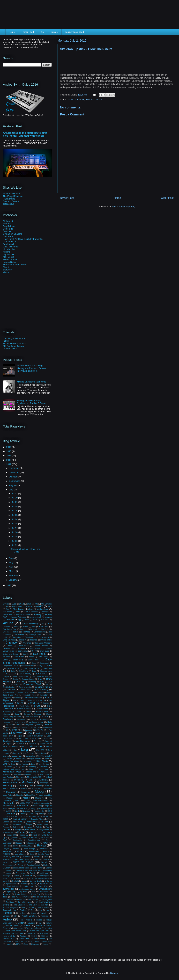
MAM (31, 769)
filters (22, 700)
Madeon (44, 766)
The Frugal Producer (13, 196)
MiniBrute (27, 782)
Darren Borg (18, 660)
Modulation (36, 788)
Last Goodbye (28, 753)
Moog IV (20, 795)
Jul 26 (15, 511)
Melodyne (20, 777)
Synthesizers (45, 889)
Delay (40, 666)
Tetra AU (15, 897)
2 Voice (6, 604)
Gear (17, 714)
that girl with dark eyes (42, 897)
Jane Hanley (8, 736)
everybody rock (29, 695)
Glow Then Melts (76, 100)
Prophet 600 (11, 835)
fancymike (7, 698)
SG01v (37, 859)
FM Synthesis (33, 703)
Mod (5, 788)
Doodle (15, 679)
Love (33, 764)
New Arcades (8, 806)
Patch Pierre (9, 199)
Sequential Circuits (22, 859)
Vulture (49, 923)
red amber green (33, 843)
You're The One (21, 941)
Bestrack (34, 629)
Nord (17, 811)
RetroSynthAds (27, 846)
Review (42, 846)
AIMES (40, 606)
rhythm (16, 849)
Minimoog (8, 786)
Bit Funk (6, 632)
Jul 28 (15, 506)
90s (7, 606)
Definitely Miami (28, 666)
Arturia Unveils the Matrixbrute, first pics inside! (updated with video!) (25, 134)
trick (40, 910)
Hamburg (7, 722)
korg (24, 750)
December (14, 468)
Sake (32, 854)
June (12, 558)
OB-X (50, 811)
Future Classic (42, 712)
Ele (47, 684)
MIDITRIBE (43, 780)
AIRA (50, 606)
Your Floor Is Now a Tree (41, 941)
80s (36, 604)
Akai (8, 609)
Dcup (34, 663)
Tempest (7, 894)
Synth (34, 884)
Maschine (7, 775)
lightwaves (36, 758)
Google (33, 719)
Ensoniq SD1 (23, 692)
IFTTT (14, 730)
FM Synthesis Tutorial (14, 346)
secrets (37, 857)
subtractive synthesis (40, 878)
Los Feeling (23, 764)
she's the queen (23, 862)
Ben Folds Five (10, 629)
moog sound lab (45, 795)
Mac (24, 767)
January (13, 580)
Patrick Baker (9, 262)
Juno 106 (38, 741)
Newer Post (67, 198)
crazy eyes (44, 651)
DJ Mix (14, 674)
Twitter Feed (28, 32)
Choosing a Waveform (14, 338)
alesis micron (42, 609)
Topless (24, 910)
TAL (34, 892)
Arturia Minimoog (30, 624)
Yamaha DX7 (24, 939)
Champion (16, 637)
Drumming (32, 682)
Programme (44, 830)
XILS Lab (45, 936)
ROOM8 (7, 854)
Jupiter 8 (32, 744)
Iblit (7, 730)
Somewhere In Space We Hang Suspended (34, 870)
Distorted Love (46, 671)
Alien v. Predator (31, 612)
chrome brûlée (46, 640)
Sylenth (48, 881)
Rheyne (6, 849)
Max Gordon (8, 777)
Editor (17, 684)
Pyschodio (14, 838)
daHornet (7, 657)
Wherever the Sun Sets (13, 934)
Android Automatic (19, 617)
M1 (17, 767)
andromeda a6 (35, 617)
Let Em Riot (31, 756)
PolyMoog (28, 827)
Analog (37, 614)
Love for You (44, 764)
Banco (26, 627)
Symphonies (11, 884)
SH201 (6, 862)
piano (5, 824)
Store (18, 878)
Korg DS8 (40, 750)
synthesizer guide (27, 889)
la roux (16, 753)
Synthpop (11, 891)
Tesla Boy (36, 894)
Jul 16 (15, 532)
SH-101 (46, 859)
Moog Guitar (8, 795)
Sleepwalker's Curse (21, 868)
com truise (20, 648)
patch (6, 819)
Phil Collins (17, 822)
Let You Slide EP (45, 756)
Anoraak (7, 224)
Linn (47, 759)
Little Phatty (42, 761)
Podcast (6, 827)
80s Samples (47, 604)
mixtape (39, 786)
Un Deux (23, 913)
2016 (9, 447)
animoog (48, 617)
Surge (24, 881)
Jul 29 (15, 502)
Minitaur (21, 786)
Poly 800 (17, 827)
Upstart (33, 913)
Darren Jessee (34, 660)
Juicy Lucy (7, 741)
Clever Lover (23, 646)
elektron (11, 690)
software (9, 870)
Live (5, 764)
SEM (46, 857)
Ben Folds (8, 229)
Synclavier (24, 884)
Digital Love (24, 671)
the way (45, 905)
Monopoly (48, 788)
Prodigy (18, 830)
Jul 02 (15, 545)
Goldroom (8, 719)
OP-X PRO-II (11, 816)
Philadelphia (31, 822)
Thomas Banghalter (11, 908)
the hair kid (21, 900)
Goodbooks (22, 719)
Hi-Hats (19, 725)
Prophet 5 (47, 832)
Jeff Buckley (23, 738)
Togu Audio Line (10, 910)
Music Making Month (41, 801)
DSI (50, 682)
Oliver (49, 814)
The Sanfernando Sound (15, 265)
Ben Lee (7, 231)
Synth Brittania (13, 886)
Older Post (167, 198)
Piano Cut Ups (10, 349)
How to (48, 724)
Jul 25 (15, 515)
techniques (44, 892)
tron (47, 910)
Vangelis (6, 916)
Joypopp (45, 738)
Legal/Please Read (74, 32)
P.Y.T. (23, 816)
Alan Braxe (18, 609)
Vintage (39, 920)
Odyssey (33, 814)
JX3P (5, 746)
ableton (29, 606)
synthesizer (9, 889)
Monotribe (11, 792)
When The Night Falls (39, 931)
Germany (38, 714)
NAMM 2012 (25, 803)
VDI (16, 916)
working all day (9, 936)
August (13, 485)
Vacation (44, 913)
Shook (6, 267)
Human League (21, 727)
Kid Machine (9, 249)
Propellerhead (8, 832)
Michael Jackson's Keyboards (31, 382)
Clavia (10, 646)
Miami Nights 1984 (35, 777)
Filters (6, 341)
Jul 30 (15, 498)
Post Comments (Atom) (124, 207)
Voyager (31, 923)
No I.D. (8, 811)
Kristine (7, 252)
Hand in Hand (19, 722)
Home (12, 32)
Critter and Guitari (11, 654)
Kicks (24, 746)
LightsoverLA (21, 759)
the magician (47, 900)
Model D (13, 788)
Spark (33, 873)
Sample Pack (43, 854)
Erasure (41, 692)
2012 (9, 464)
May (11, 563)
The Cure (9, 900)
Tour (33, 910)
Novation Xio (39, 811)
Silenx (20, 865)
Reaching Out (34, 840)
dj (6, 674)
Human (9, 727)
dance (31, 657)
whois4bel (32, 934)
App (20, 620)
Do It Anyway (25, 674)
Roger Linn (8, 851)
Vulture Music (12, 925)
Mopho (26, 798)
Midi (31, 780)
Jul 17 (15, 528)
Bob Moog (26, 632)
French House (42, 709)
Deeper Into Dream (10, 666)
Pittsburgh (17, 824)
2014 (9, 456)
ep (33, 692)
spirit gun (44, 873)
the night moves (24, 902)
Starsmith (8, 270)
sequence (7, 859)
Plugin (28, 824)
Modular (24, 788)
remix (46, 843)
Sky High (6, 868)
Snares (49, 868)
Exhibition (44, 695)
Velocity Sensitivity (29, 916)
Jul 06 (15, 541)
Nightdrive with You (19, 808)
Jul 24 (15, 519)
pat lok (46, 816)
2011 (9, 585)
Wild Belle (44, 934)
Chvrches (27, 643)
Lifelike (9, 758)
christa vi (23, 640)
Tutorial (7, 913)
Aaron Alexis (17, 606)
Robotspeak (44, 849)
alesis (31, 609)
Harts (50, 722)
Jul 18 (15, 524)
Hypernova (47, 727)
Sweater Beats (36, 881)
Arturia (8, 623)
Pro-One (7, 830)
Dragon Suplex (28, 679)
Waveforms (19, 928)
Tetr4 (47, 894)
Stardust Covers (11, 201)
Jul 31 (15, 493)
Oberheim (10, 814)
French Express (24, 709)
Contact (54, 32)
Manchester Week (12, 772)
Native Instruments (41, 803)
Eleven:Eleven (25, 690)
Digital (13, 671)
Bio (42, 32)
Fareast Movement (32, 698)
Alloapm (45, 612)
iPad (30, 733)
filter (15, 700)
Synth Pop (43, 886)
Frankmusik (9, 244)
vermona (45, 916)
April (12, 567)
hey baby (9, 725)
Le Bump (42, 753)
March (12, 571)
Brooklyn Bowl (35, 635)
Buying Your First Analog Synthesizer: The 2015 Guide (31, 402)
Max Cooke (9, 257)
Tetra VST (26, 897)
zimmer (46, 944)
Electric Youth (25, 687)
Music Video (9, 803)
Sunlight (16, 881)
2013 (9, 460)
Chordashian (30, 637)
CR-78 (34, 651)
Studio (26, 878)
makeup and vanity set (13, 769)
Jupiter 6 (20, 744)
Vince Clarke (26, 920)
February (14, 576)
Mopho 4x (40, 798)
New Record (23, 806)
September (15, 481)
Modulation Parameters (14, 344)
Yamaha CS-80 (9, 939)
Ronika (46, 852)
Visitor (6, 272)
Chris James (44, 637)
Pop (47, 827)
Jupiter (9, 744)
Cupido (26, 654)
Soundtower (21, 873)
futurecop (7, 714)
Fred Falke (24, 706)
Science (27, 857)
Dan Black (8, 236)
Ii (21, 730)
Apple (27, 620)
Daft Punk (39, 654)
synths (24, 891)
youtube (9, 944)
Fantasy (17, 698)
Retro (15, 846)
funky (28, 711)
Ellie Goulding (42, 690)
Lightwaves (8, 254)
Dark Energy (43, 657)
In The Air (39, 730)
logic (13, 764)
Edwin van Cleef (32, 684)
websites (48, 928)
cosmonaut (23, 651)
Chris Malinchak (9, 640)
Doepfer (6, 677)
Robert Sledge (29, 849)
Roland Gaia (34, 852)
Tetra (5, 897)
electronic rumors (43, 687)
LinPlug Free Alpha (11, 761)
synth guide (28, 886)
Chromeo (11, 643)
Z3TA (18, 944)
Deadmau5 (44, 663)
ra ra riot (45, 838)
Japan (20, 736)
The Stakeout (20, 905)
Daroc (5, 660)
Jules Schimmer (11, 247)
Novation (26, 811)
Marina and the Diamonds (37, 772)
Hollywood (29, 725)
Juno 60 (48, 741)
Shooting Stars (9, 865)
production (30, 830)
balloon (17, 627)
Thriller (32, 908)
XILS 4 (34, 936)
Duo (8, 684)
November (14, 472)
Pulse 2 (34, 835)
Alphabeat (8, 221)
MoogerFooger (12, 798)
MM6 (47, 786)
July (11, 490)
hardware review (36, 722)
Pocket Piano (43, 824)
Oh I (42, 814)
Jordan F (35, 738)
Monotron (26, 792)
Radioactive (18, 840)
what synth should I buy (16, 931)
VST (41, 923)
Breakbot (20, 634)
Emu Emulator (9, 692)
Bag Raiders (9, 226)
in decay (29, 730)
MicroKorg (19, 780)
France (46, 703)
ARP (35, 620)
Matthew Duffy (30, 775)
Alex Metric (8, 612)
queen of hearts (29, 838)
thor (24, 908)
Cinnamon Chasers (12, 234)
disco (34, 671)
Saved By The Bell (11, 857)
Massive (17, 775)
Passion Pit (34, 816)
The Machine (33, 900)
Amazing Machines (23, 614)
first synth (40, 700)
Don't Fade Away (21, 677)
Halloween (44, 719)
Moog (39, 791)
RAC (5, 840)
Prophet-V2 (24, 835)
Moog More (31, 795)
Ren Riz (6, 846)
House (39, 725)
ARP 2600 (45, 620)
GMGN (45, 717)
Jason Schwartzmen (35, 736)
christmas (33, 640)
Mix (30, 786)
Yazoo (43, 939)
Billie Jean (45, 629)
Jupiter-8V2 (44, 744)
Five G (20, 703)
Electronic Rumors (12, 194)
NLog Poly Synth (45, 809)
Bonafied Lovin (40, 632)
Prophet (21, 832)
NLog (33, 809)
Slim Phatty (37, 868)
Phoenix (45, 822)
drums (42, 682)
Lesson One (17, 756)
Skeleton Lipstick (94, 100)
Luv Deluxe (8, 767)
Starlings (6, 876)
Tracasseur (8, 204)
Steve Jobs (7, 878)
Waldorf (27, 925)
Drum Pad (20, 682)
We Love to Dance (34, 928)
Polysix (39, 827)
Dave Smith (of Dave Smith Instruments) (23, 239)
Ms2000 (18, 801)
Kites (15, 750)
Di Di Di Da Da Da (31, 669)
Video (7, 919)
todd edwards (43, 908)
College (6, 648)
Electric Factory (9, 687)
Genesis (27, 714)
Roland (21, 851)
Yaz (35, 939)
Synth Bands (46, 884)
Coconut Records (41, 646)
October (13, 477)
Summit (6, 881)
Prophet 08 (34, 832)
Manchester (43, 769)
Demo (49, 666)
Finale (30, 700)
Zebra (26, 944)
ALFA (18, 612)
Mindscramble (10, 259)
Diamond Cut (9, 242)
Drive (40, 679)
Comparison (35, 648)
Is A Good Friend (42, 733)
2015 (9, 451)
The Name (10, 902)
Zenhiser (35, 944)
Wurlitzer (23, 936)
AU (43, 624)
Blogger (114, 973)
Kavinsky (14, 746)
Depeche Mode (13, 669)
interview (17, 733)
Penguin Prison (37, 819)
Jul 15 (15, 537)
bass (34, 627)
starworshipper (43, 876)
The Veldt (33, 905)
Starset (16, 876)
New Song (38, 806)
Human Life (35, 727)
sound (9, 873)
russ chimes (20, 854)
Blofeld (15, 632)
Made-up (33, 767)
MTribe (27, 801)
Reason (19, 843)
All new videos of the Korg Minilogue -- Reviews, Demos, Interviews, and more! (32, 368)
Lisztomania (27, 761)
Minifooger (44, 783)
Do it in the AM (41, 674)
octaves (23, 814)
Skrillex (46, 865)
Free (37, 706)
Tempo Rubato (21, 894)
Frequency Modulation (12, 712)
